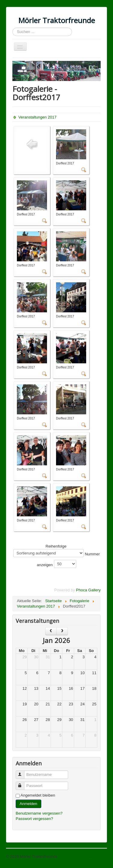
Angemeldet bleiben (38, 795)
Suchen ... (13, 28)
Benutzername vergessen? (39, 813)
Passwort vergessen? (34, 819)
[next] (62, 631)
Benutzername (23, 772)
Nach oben (97, 856)
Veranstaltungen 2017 (38, 117)
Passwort (23, 783)
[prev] (51, 631)
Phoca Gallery (88, 590)
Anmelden (28, 804)
